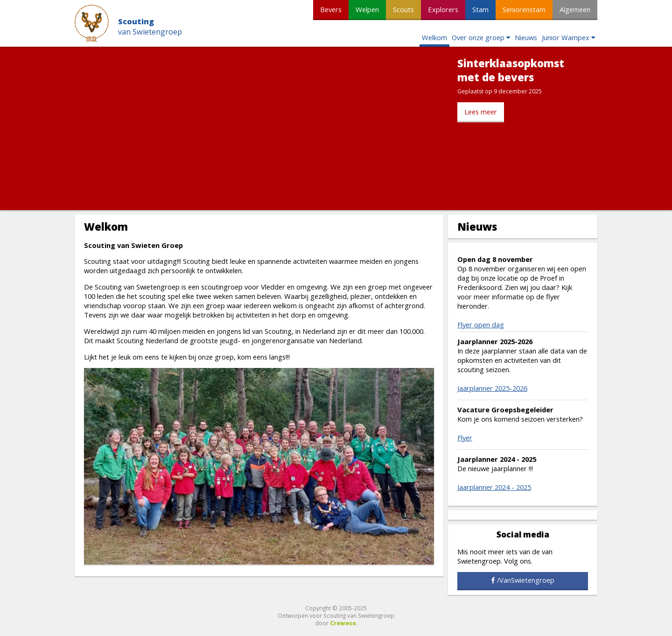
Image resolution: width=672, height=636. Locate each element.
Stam (480, 9)
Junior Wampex (566, 37)
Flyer (465, 438)
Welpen (367, 9)
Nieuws (526, 37)
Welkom (434, 37)
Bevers (331, 9)
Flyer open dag (481, 325)
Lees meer (481, 112)
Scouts (403, 9)
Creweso (343, 623)
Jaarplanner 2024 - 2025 (494, 487)
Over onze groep (478, 37)
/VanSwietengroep (526, 580)
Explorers (443, 9)
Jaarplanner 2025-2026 (492, 388)
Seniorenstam (524, 9)
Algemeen (575, 9)
